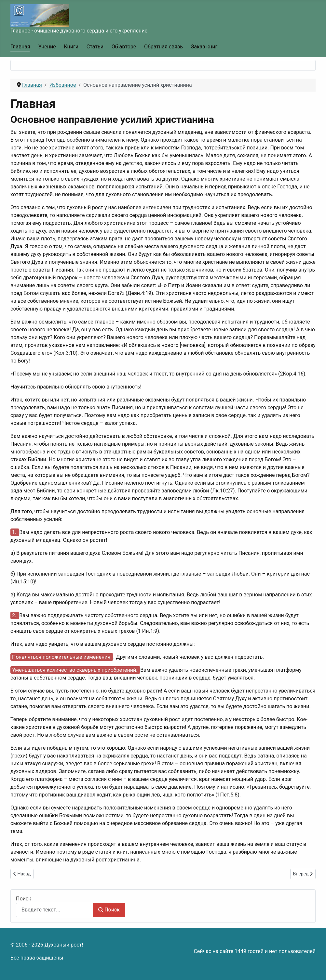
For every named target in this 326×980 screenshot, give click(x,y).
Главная (20, 47)
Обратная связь (163, 47)
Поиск (24, 899)
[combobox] (54, 910)
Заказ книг (204, 47)
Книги (71, 47)
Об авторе (124, 47)
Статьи (95, 47)
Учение (47, 47)
